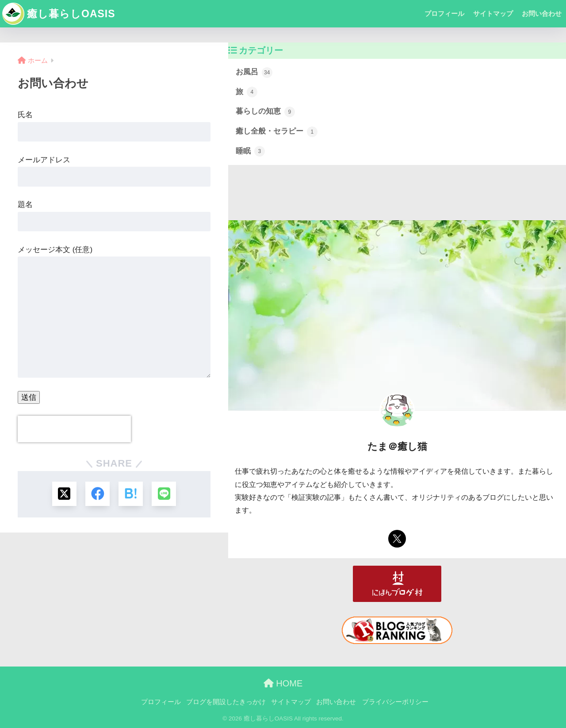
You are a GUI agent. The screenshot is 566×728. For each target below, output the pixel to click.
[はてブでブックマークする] (131, 494)
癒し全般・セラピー (277, 132)
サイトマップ (493, 13)
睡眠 (250, 151)
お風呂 (254, 73)
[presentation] (74, 429)
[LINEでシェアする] (164, 494)
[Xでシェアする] (64, 494)
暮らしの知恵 (265, 112)
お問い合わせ (542, 13)
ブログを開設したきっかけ (226, 702)
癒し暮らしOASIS (59, 14)
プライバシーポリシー (395, 702)
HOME (283, 683)
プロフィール (444, 13)
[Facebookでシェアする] (98, 494)
